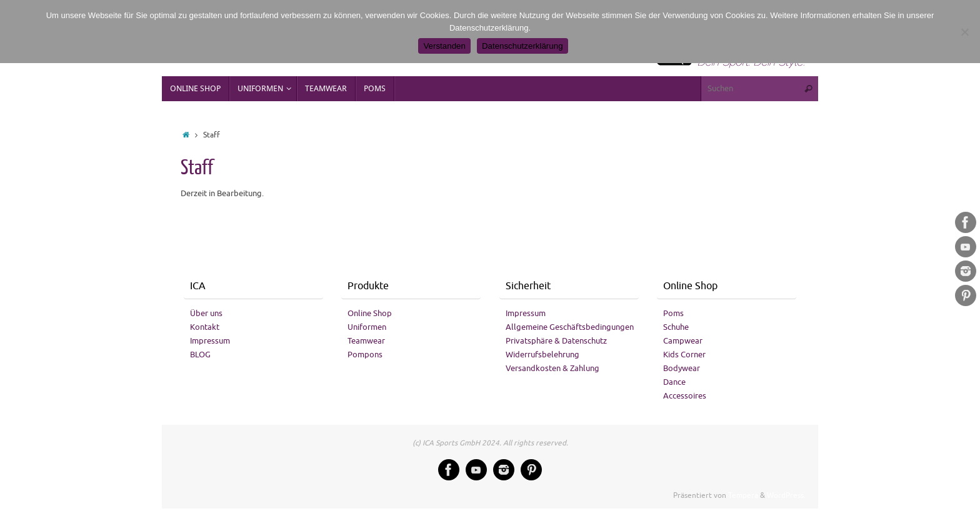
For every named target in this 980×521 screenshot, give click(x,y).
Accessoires (685, 396)
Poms (673, 313)
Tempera (743, 496)
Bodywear (682, 368)
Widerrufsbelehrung (542, 355)
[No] (964, 32)
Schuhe (676, 327)
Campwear (683, 341)
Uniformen (367, 327)
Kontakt (205, 327)
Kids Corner (684, 355)
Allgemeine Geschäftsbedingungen (570, 327)
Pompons (365, 355)
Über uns (206, 313)
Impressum (210, 341)
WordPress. (786, 496)
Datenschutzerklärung (522, 46)
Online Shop (370, 313)
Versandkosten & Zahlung (552, 368)
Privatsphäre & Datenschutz (556, 341)
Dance (674, 382)
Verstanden (444, 46)
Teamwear (366, 341)
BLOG (200, 355)
